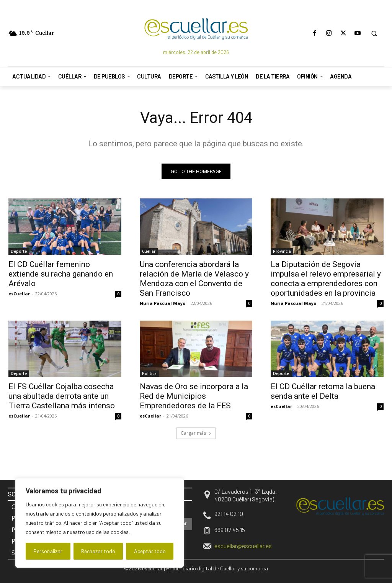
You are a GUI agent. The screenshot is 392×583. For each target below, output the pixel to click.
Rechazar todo (98, 551)
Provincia (282, 251)
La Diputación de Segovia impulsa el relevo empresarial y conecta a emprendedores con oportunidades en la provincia (326, 279)
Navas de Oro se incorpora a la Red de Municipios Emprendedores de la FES (194, 396)
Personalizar (48, 551)
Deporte (19, 251)
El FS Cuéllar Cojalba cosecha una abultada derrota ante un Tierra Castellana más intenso (62, 396)
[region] (100, 523)
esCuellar (19, 294)
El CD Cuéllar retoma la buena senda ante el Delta (323, 392)
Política (149, 374)
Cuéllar (149, 251)
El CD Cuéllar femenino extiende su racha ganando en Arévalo (61, 274)
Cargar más (196, 433)
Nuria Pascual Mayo (163, 303)
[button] (374, 33)
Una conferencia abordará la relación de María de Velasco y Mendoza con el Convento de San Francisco (194, 279)
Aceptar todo (150, 551)
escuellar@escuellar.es (243, 546)
